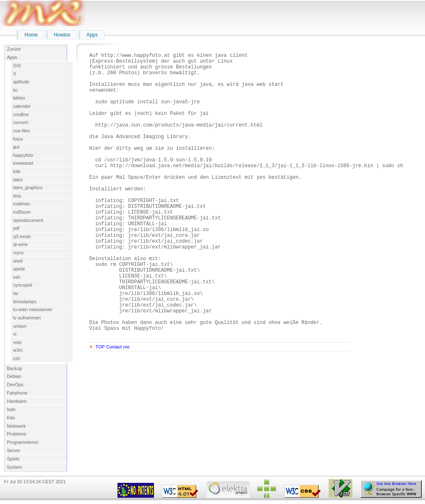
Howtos (62, 35)
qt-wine (21, 244)
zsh (17, 358)
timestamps (25, 302)
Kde (11, 418)
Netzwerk (17, 426)
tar (16, 293)
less (17, 196)
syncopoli (23, 285)
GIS (17, 66)
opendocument (28, 220)
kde (17, 171)
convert (21, 122)
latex (18, 180)
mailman (22, 204)
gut (16, 147)
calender (22, 106)
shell (18, 261)
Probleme (17, 434)
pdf (16, 228)
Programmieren (23, 442)
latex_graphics (28, 187)
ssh (17, 277)
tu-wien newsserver (33, 309)
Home (31, 35)
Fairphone (17, 393)
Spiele (13, 459)
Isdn (11, 409)
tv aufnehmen (27, 318)
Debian (14, 376)
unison (20, 326)
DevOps (15, 385)
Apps (92, 35)
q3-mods (22, 236)
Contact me (118, 408)
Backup (15, 368)
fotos (18, 139)
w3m (18, 350)
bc (16, 90)
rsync (19, 253)
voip (17, 342)
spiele (19, 269)
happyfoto (23, 155)
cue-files (22, 131)
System (15, 467)
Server (14, 450)
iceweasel (23, 163)
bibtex (19, 98)
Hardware (17, 401)
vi (15, 334)
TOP (100, 408)
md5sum (22, 212)
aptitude (21, 82)
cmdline (21, 114)
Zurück (14, 49)
